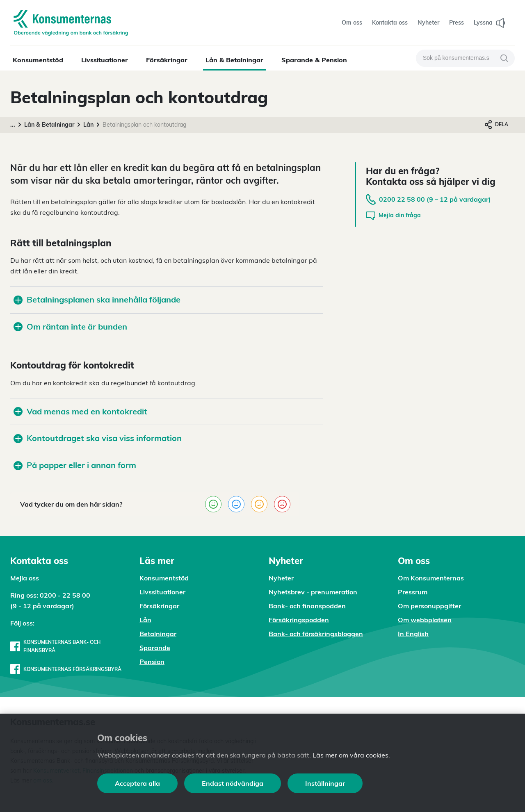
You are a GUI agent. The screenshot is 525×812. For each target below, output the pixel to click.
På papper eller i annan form (75, 465)
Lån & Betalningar (234, 60)
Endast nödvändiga (233, 783)
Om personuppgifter (429, 606)
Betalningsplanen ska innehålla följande (97, 299)
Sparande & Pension (314, 60)
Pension (152, 662)
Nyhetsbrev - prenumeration (313, 592)
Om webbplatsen (425, 620)
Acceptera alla (137, 783)
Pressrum (413, 592)
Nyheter (281, 578)
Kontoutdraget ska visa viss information (98, 438)
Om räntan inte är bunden (70, 326)
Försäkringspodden (299, 620)
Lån (88, 125)
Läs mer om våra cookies (350, 755)
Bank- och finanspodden (307, 606)
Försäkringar (167, 60)
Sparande (155, 648)
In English (413, 634)
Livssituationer (105, 60)
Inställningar (325, 783)
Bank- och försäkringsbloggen (316, 634)
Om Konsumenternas (431, 578)
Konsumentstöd (38, 60)
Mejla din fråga (393, 216)
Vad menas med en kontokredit (80, 411)
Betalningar (158, 634)
